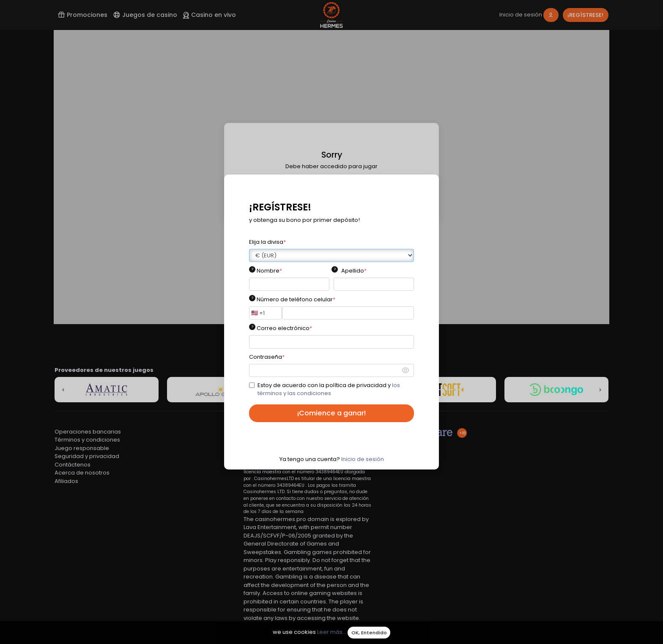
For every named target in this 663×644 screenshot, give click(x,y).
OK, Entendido (369, 633)
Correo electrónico (284, 328)
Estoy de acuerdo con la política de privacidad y (329, 389)
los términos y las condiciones (329, 389)
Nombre (269, 271)
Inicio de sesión (363, 459)
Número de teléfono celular (296, 299)
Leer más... (332, 632)
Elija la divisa (267, 242)
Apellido (354, 271)
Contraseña (267, 357)
